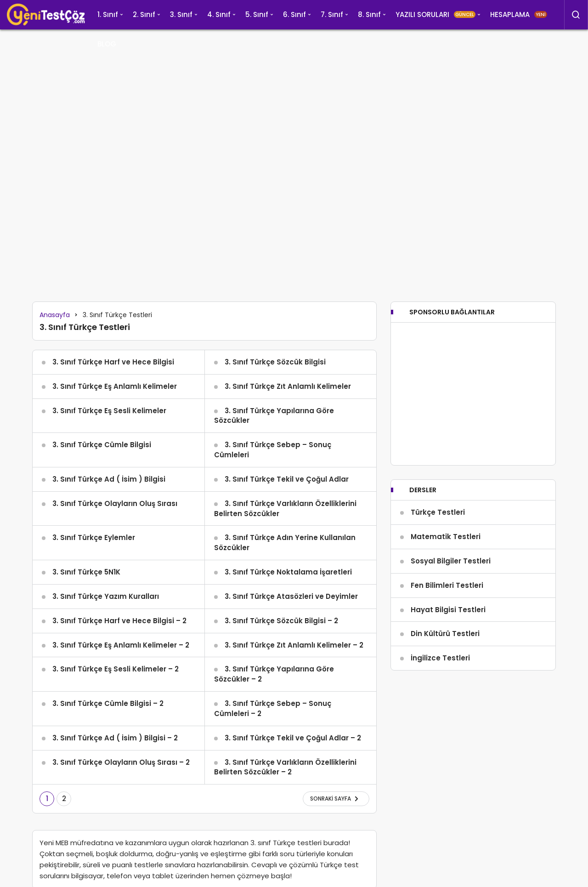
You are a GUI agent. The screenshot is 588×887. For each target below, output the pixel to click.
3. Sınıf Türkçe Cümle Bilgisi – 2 (108, 703)
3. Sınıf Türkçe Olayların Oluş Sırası (115, 503)
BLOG (107, 44)
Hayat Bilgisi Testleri (448, 610)
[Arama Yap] (576, 15)
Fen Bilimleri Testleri (447, 585)
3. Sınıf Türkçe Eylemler (94, 537)
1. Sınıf (108, 14)
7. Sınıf (332, 14)
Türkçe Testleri (438, 512)
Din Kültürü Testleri (445, 634)
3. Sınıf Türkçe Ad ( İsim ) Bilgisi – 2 (115, 738)
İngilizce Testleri (440, 658)
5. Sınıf (257, 14)
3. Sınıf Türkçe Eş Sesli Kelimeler (109, 411)
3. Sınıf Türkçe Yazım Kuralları (106, 596)
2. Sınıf (144, 14)
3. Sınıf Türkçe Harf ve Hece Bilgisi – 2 (119, 621)
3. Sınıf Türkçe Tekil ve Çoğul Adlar (287, 479)
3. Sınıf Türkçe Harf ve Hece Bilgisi (113, 362)
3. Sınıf (181, 14)
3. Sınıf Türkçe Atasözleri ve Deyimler (291, 596)
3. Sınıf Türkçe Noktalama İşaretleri (288, 572)
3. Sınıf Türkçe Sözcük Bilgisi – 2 (281, 621)
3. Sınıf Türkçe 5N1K (86, 572)
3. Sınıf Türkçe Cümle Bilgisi (102, 445)
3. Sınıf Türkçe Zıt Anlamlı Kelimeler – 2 (294, 645)
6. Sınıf (294, 14)
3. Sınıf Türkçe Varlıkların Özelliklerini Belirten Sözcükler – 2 (285, 767)
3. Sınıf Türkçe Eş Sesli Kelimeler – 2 (116, 669)
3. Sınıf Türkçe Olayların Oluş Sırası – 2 (121, 762)
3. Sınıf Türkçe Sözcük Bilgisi (275, 362)
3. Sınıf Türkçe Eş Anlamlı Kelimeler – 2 (121, 645)
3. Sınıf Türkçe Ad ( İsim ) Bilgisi (109, 479)
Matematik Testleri (446, 537)
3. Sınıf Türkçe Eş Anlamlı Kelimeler (115, 386)
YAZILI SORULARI (435, 14)
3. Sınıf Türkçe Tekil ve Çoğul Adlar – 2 (293, 738)
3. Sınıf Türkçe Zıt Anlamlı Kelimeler (288, 386)
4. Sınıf (219, 14)
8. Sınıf (369, 14)
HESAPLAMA (519, 14)
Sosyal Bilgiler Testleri (451, 561)
